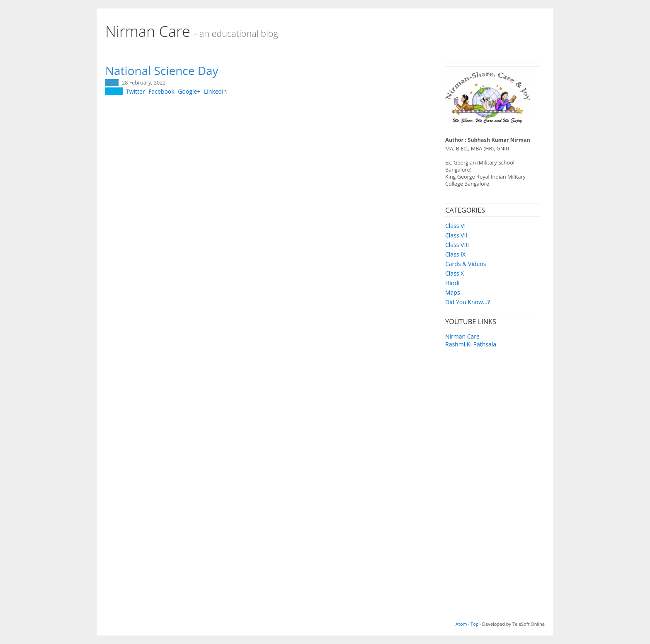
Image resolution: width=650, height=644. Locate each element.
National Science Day (162, 70)
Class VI (455, 226)
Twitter (136, 91)
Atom (461, 624)
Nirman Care (462, 336)
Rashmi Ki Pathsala (471, 344)
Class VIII (457, 245)
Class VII (456, 235)
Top (474, 624)
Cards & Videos (466, 264)
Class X (455, 273)
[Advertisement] (493, 488)
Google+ (189, 91)
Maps (453, 292)
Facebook (161, 91)
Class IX (455, 254)
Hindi (452, 283)
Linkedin (215, 91)
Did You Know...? (468, 302)
